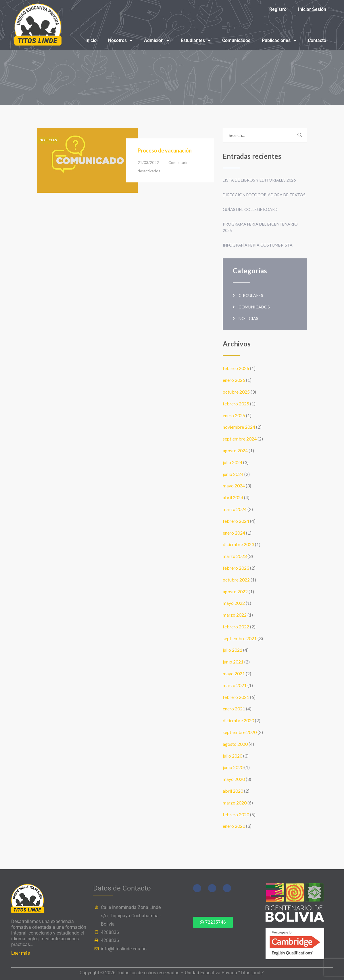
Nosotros (120, 41)
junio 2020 (233, 767)
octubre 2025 (236, 392)
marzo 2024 (235, 509)
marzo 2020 (235, 803)
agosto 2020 (235, 744)
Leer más (21, 953)
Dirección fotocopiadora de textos (264, 195)
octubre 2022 (236, 580)
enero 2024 (234, 533)
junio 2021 (233, 662)
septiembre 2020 (240, 732)
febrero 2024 (236, 521)
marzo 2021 (235, 685)
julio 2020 (232, 756)
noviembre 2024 (239, 427)
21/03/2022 (148, 163)
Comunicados (236, 40)
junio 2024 (233, 474)
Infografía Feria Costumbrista (258, 245)
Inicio (91, 40)
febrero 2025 (236, 404)
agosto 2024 (235, 450)
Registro (278, 9)
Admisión (157, 41)
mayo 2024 (234, 486)
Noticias (48, 140)
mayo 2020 (234, 779)
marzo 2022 (235, 615)
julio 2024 (232, 462)
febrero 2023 (236, 568)
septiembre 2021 (240, 638)
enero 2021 (234, 709)
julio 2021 (232, 650)
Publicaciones (279, 41)
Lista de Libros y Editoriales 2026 (259, 180)
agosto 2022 (235, 591)
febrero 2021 (236, 697)
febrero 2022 (236, 627)
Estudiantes (196, 41)
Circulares (251, 295)
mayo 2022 (234, 603)
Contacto (317, 40)
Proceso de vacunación (165, 150)
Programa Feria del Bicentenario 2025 (260, 227)
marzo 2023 (235, 556)
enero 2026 (234, 380)
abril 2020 (233, 791)
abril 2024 (233, 497)
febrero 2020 (236, 814)
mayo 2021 (234, 673)
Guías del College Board (250, 209)
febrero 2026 (236, 368)
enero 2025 (234, 415)
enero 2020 (234, 826)
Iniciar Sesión (312, 9)
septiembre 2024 (240, 439)
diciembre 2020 (238, 720)
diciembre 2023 (238, 544)
